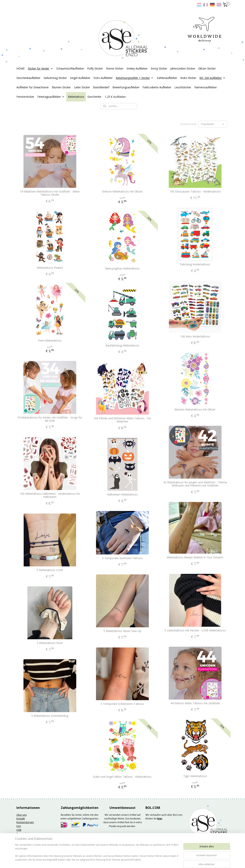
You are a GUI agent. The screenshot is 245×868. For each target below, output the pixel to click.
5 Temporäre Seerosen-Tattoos (122, 558)
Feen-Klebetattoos (50, 341)
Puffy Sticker (95, 68)
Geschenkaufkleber (28, 78)
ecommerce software (135, 861)
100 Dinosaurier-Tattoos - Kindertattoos (195, 192)
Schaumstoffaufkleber (70, 68)
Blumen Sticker (61, 87)
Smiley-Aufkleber (137, 68)
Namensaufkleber (206, 87)
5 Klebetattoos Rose (50, 643)
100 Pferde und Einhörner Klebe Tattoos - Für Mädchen (122, 420)
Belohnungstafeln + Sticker (135, 78)
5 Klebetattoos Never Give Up (122, 631)
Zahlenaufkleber (167, 78)
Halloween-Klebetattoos (122, 495)
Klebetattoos (76, 97)
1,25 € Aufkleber (115, 97)
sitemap (111, 861)
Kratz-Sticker (188, 78)
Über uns (22, 815)
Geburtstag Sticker (55, 78)
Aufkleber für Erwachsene (33, 87)
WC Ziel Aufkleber (213, 78)
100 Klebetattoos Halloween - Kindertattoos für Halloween (50, 495)
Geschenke (94, 97)
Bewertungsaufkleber (126, 87)
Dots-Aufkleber (103, 78)
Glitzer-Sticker (207, 68)
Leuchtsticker (183, 87)
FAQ (19, 826)
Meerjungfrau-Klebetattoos (122, 269)
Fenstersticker (25, 97)
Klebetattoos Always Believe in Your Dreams (195, 557)
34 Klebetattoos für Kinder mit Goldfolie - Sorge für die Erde (50, 419)
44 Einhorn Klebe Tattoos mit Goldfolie (195, 703)
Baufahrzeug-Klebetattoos (122, 346)
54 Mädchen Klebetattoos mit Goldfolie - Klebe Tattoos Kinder (50, 193)
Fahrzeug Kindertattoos (195, 264)
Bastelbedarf (101, 87)
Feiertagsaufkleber (51, 97)
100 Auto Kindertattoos (195, 337)
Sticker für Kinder (40, 68)
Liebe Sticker (82, 87)
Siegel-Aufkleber (80, 78)
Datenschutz (23, 834)
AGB (19, 830)
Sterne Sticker (115, 68)
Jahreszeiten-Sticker (183, 68)
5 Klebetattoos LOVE (50, 570)
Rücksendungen (25, 822)
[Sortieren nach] (213, 124)
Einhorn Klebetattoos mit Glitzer (122, 192)
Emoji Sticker (159, 68)
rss (119, 861)
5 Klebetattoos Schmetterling (50, 716)
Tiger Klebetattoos (195, 776)
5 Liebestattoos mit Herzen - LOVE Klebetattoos (195, 631)
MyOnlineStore (169, 861)
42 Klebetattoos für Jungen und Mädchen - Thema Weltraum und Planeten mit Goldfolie (195, 484)
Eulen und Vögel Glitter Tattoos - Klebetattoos (122, 777)
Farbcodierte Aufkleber (157, 87)
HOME (21, 68)
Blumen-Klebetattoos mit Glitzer (195, 410)
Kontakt (21, 819)
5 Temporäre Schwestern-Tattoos (122, 704)
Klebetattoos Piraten (50, 268)
